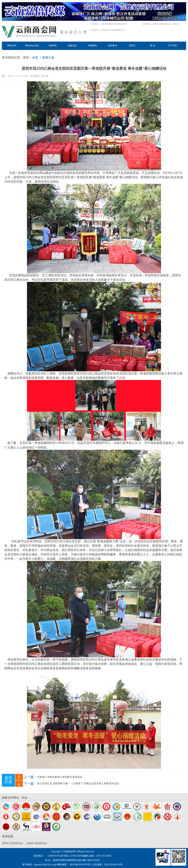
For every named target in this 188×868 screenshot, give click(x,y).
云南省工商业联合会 (37, 843)
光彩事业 (112, 46)
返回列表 (8, 780)
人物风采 (52, 46)
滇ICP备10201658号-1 (81, 865)
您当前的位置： (12, 58)
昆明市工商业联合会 (12, 843)
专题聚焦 (92, 46)
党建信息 (72, 46)
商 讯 (153, 46)
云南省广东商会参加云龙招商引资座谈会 (60, 777)
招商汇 (133, 46)
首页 (26, 58)
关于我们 (173, 46)
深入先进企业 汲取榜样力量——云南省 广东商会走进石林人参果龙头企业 (78, 783)
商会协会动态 (32, 46)
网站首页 (12, 46)
